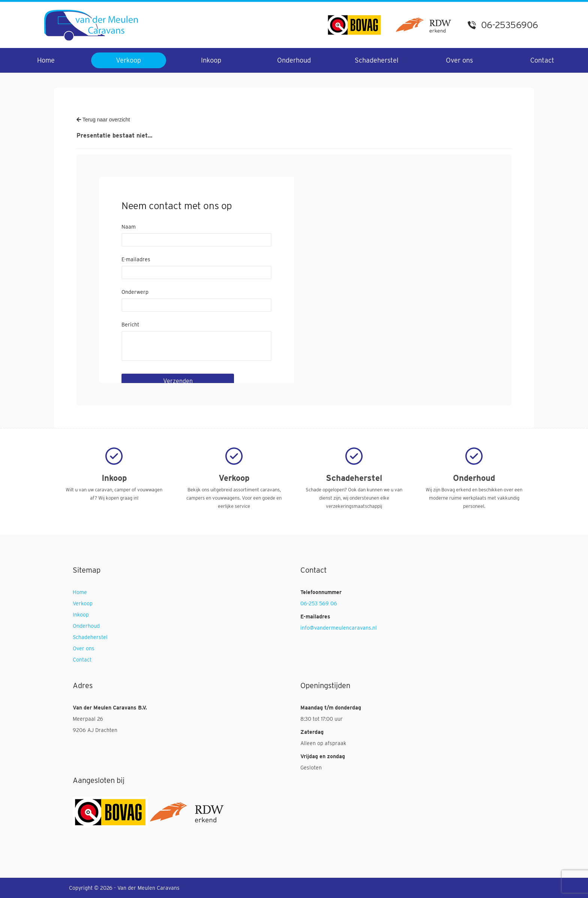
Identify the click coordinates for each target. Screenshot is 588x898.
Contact (542, 60)
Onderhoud (294, 60)
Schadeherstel (377, 60)
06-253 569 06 (319, 603)
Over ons (459, 60)
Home (46, 60)
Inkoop (211, 60)
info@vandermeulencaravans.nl (339, 628)
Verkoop (128, 60)
